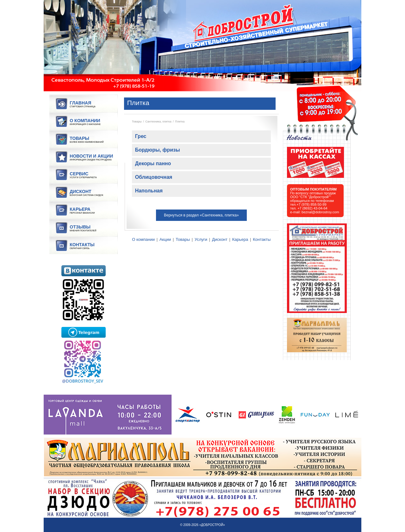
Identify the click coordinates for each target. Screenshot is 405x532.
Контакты (262, 239)
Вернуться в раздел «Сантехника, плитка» (201, 215)
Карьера (240, 239)
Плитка (180, 122)
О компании (143, 239)
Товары (137, 122)
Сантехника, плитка (158, 122)
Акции (165, 239)
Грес (141, 136)
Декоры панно (153, 163)
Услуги (201, 239)
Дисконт (220, 239)
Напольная (149, 191)
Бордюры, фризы (158, 150)
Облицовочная (154, 177)
